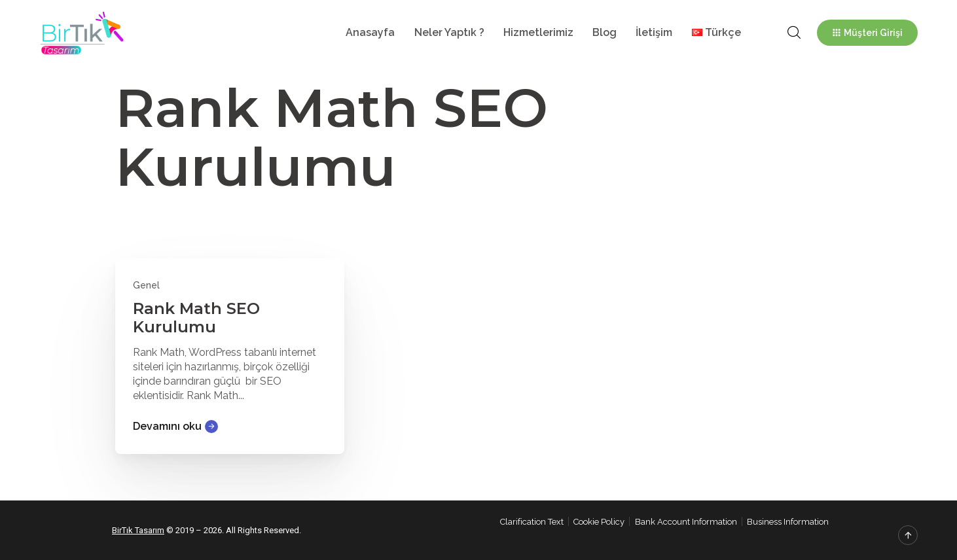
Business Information (788, 522)
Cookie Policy (599, 522)
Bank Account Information (686, 522)
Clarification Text (532, 522)
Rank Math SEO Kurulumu (196, 318)
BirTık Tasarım (138, 530)
